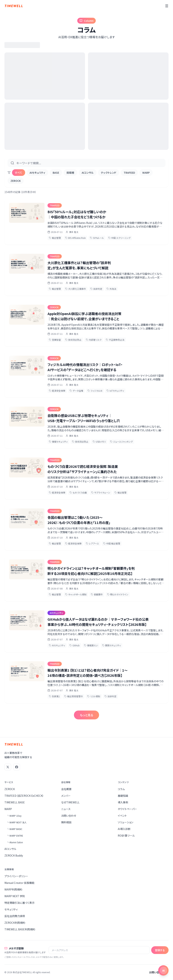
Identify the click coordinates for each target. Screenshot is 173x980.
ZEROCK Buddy (14, 855)
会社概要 (66, 789)
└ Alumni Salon (15, 842)
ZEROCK (16, 181)
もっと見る (86, 715)
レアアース (92, 543)
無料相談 (66, 822)
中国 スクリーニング (119, 238)
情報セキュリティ (58, 442)
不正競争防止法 (115, 340)
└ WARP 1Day (14, 816)
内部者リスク (94, 340)
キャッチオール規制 (76, 594)
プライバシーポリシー (16, 876)
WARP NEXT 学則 (15, 896)
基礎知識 (123, 796)
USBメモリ (99, 442)
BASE (56, 173)
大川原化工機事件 (76, 289)
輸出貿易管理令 (74, 696)
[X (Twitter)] (8, 767)
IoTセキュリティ (115, 391)
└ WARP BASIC (15, 829)
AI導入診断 (124, 829)
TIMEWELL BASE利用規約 (20, 929)
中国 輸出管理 (112, 543)
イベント (122, 816)
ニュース (66, 809)
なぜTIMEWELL (70, 802)
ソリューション (125, 822)
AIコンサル (88, 173)
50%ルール (97, 238)
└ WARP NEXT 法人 (17, 822)
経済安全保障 (57, 391)
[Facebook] (17, 767)
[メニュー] (167, 6)
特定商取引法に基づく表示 (19, 903)
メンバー (66, 796)
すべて (19, 173)
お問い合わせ (69, 816)
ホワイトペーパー (127, 809)
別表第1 (54, 696)
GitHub (75, 645)
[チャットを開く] (163, 970)
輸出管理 (55, 238)
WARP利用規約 (13, 889)
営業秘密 (55, 340)
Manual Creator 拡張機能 (19, 883)
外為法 (111, 289)
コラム (121, 789)
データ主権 (76, 391)
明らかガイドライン (118, 594)
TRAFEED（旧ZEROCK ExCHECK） (24, 796)
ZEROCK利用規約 (15, 923)
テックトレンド (109, 173)
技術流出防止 (73, 340)
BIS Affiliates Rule (75, 238)
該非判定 (96, 289)
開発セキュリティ (112, 645)
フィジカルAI (95, 391)
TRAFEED (129, 173)
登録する (160, 950)
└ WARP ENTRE (15, 836)
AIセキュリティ (37, 173)
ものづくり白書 (78, 492)
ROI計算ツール (126, 835)
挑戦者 (70, 173)
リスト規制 (94, 696)
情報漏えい (91, 645)
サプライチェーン (101, 492)
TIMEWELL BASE (15, 802)
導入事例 (123, 802)
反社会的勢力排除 (15, 916)
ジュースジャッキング (121, 442)
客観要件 (97, 594)
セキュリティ (11, 909)
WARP (146, 173)
